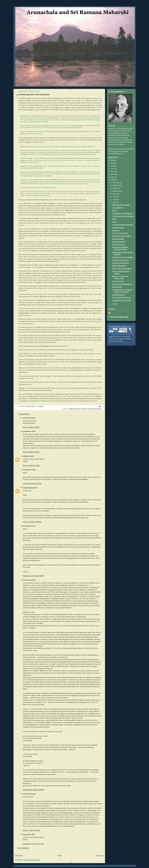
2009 (113, 177)
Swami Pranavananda (94, 409)
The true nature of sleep (120, 233)
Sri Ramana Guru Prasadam (122, 300)
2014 (113, 163)
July (114, 197)
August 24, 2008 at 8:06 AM (32, 484)
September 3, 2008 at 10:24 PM (34, 576)
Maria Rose (27, 834)
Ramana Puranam (118, 228)
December (116, 183)
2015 (113, 160)
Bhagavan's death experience (122, 284)
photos (114, 222)
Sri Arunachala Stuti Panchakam (123, 216)
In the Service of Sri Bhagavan (122, 213)
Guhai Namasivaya (119, 295)
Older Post (100, 855)
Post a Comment (23, 848)
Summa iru (116, 230)
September (116, 191)
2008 (113, 180)
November (116, 185)
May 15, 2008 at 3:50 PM (31, 427)
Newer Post (19, 855)
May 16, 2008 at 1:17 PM (31, 466)
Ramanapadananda (119, 242)
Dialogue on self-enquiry (120, 260)
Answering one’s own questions (123, 257)
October (115, 188)
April (114, 304)
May (114, 202)
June (114, 200)
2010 (113, 174)
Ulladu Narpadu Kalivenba (121, 205)
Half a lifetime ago (118, 245)
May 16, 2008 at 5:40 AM (31, 452)
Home (60, 855)
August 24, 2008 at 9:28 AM (32, 522)
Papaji (84, 409)
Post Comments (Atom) (32, 860)
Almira (114, 219)
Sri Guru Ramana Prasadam (122, 269)
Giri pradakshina (118, 208)
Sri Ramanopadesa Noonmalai (122, 225)
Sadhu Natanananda (119, 266)
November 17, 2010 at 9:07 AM (33, 844)
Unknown (26, 456)
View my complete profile (119, 317)
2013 (113, 166)
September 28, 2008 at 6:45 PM (34, 790)
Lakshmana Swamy (74, 409)
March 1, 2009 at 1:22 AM (31, 830)
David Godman (28, 488)
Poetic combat (117, 287)
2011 (113, 172)
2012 (113, 169)
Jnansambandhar (118, 239)
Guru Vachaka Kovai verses (121, 298)
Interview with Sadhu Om (121, 263)
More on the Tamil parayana (122, 236)
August (115, 194)
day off (114, 211)
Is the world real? (118, 281)
